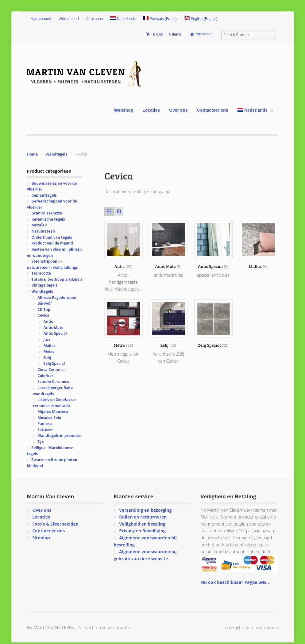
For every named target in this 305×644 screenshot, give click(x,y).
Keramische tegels (48, 219)
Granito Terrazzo (47, 213)
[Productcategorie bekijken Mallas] (258, 245)
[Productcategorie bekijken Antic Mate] (168, 245)
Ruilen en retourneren (143, 517)
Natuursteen (43, 231)
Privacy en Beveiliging (142, 531)
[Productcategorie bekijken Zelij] (168, 324)
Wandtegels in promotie (59, 436)
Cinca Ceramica (52, 370)
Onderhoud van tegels (52, 237)
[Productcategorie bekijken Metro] (124, 324)
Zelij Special (54, 363)
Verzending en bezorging (145, 510)
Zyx (41, 442)
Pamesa (45, 424)
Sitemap (41, 538)
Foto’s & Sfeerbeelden (55, 524)
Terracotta (41, 273)
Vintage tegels (44, 285)
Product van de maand (52, 243)
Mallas (49, 346)
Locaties (151, 110)
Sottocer (45, 430)
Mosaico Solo (49, 418)
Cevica (43, 315)
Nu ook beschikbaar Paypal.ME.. (235, 582)
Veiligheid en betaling (142, 524)
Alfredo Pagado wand (57, 297)
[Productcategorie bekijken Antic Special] (213, 245)
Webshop (124, 110)
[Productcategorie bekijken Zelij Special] (213, 324)
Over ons (178, 110)
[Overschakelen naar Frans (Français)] (160, 19)
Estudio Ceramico (53, 382)
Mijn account (41, 19)
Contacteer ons (213, 110)
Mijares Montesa (53, 412)
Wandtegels (56, 154)
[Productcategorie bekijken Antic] (124, 245)
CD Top (44, 309)
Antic (48, 321)
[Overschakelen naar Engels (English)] (201, 19)
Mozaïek (39, 225)
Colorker (45, 376)
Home (32, 154)
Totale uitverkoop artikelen (57, 279)
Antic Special (55, 333)
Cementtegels (44, 195)
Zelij (47, 358)
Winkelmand (69, 19)
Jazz (47, 339)
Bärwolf (45, 303)
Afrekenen (95, 19)
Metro (49, 351)
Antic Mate (53, 328)
